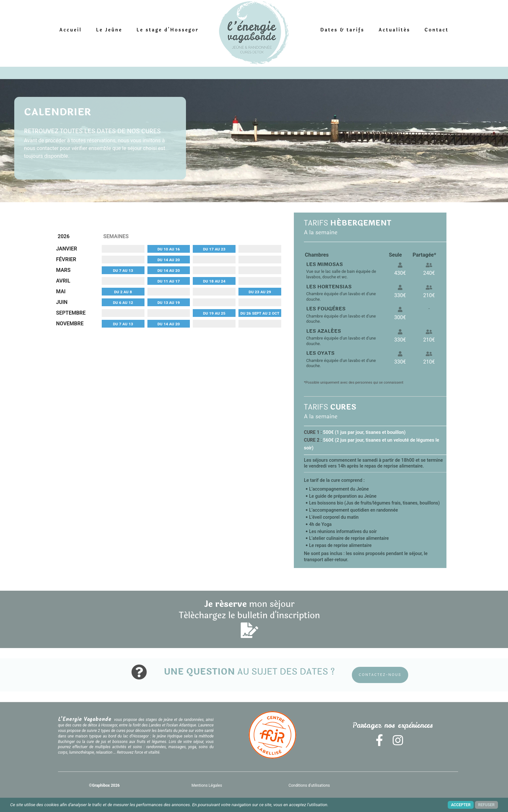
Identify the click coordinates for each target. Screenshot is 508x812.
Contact (436, 30)
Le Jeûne (109, 30)
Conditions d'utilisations (310, 785)
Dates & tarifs (342, 30)
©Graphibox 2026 (104, 785)
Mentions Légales (208, 785)
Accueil (71, 30)
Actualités (394, 30)
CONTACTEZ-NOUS (381, 675)
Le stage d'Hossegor (168, 30)
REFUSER (486, 805)
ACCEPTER (461, 805)
